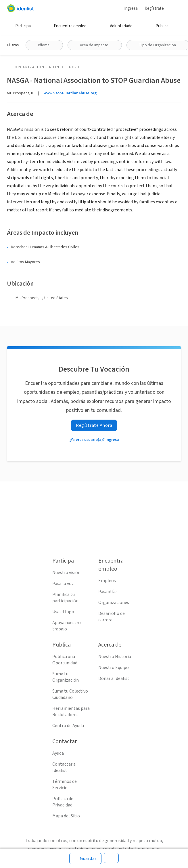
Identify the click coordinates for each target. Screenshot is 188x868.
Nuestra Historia (115, 657)
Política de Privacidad (63, 802)
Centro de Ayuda (68, 726)
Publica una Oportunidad (65, 660)
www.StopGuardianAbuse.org (70, 93)
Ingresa (131, 8)
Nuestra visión (66, 573)
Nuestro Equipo (114, 668)
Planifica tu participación (65, 598)
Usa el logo (63, 612)
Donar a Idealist (114, 678)
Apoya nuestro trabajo (67, 626)
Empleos (107, 581)
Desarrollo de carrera (112, 617)
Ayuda (58, 753)
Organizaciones (114, 603)
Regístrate (154, 8)
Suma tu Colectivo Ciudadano (70, 694)
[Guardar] (85, 859)
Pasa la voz (63, 584)
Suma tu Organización (66, 677)
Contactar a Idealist (64, 767)
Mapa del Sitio (66, 816)
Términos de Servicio (65, 785)
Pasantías (108, 592)
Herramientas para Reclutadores (71, 712)
